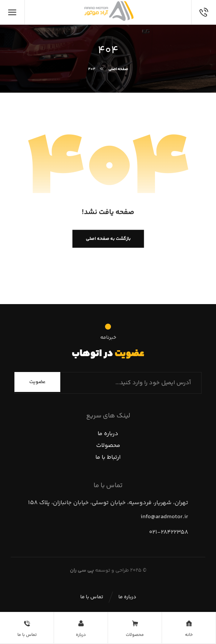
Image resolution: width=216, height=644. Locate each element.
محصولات (108, 446)
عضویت (37, 382)
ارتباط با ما (108, 457)
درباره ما (108, 434)
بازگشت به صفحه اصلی (108, 239)
